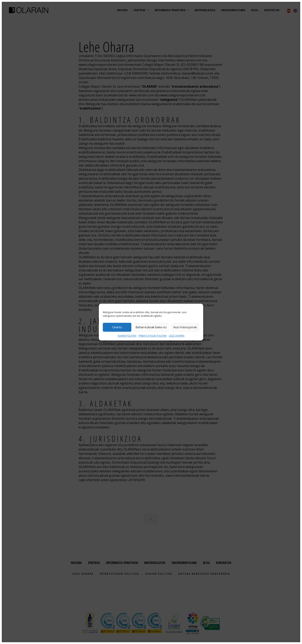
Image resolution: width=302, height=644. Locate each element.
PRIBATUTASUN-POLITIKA (153, 336)
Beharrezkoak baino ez (151, 327)
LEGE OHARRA (177, 336)
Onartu (117, 327)
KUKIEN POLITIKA (127, 336)
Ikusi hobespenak (185, 327)
